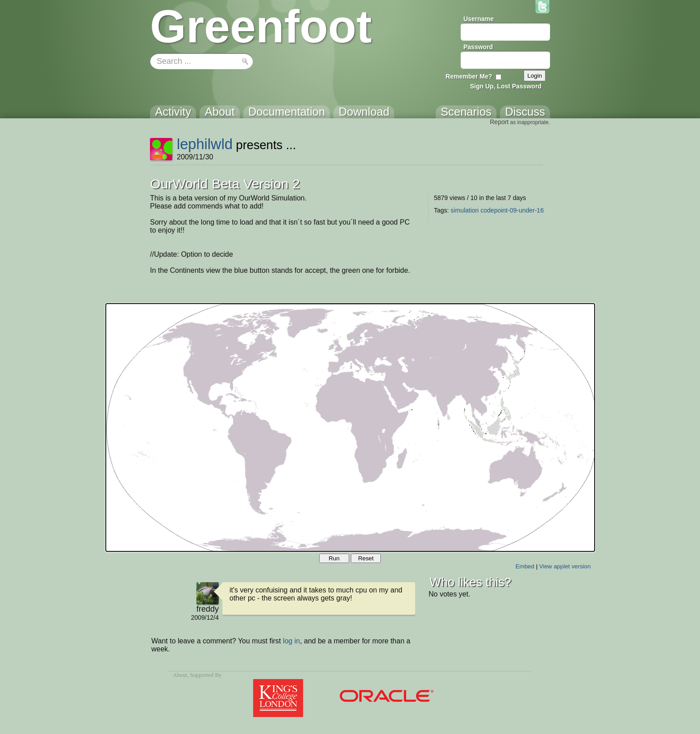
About (180, 675)
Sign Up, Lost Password (506, 86)
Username (479, 19)
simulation (465, 210)
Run (334, 558)
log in (292, 641)
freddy (208, 609)
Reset (366, 558)
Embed (525, 566)
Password (478, 47)
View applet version (565, 566)
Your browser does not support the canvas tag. (350, 427)
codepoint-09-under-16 (512, 210)
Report (499, 122)
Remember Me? (469, 76)
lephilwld (205, 144)
